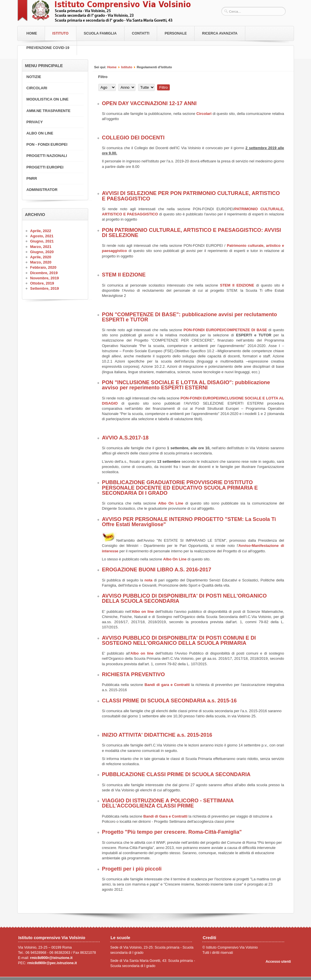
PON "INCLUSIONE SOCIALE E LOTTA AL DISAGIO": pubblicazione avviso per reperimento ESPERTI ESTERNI (186, 385)
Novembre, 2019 (45, 278)
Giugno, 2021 (42, 241)
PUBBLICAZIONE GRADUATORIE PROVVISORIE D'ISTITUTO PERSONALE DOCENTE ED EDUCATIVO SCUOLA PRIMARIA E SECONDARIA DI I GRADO (180, 488)
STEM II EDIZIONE (237, 285)
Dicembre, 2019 (44, 273)
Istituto (61, 33)
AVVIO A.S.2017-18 (125, 438)
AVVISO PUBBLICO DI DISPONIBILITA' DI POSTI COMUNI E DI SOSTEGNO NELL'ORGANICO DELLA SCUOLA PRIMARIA (179, 640)
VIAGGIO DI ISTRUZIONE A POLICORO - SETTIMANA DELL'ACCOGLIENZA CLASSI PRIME (168, 803)
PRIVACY (35, 122)
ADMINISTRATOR (42, 190)
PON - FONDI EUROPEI (47, 144)
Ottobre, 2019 (42, 283)
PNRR (32, 178)
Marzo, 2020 (41, 262)
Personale (176, 33)
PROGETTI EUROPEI (45, 167)
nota (148, 580)
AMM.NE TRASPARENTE (49, 111)
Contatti (141, 33)
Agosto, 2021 (42, 236)
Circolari (204, 114)
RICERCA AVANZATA (220, 33)
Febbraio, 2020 (43, 267)
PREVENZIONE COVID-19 (48, 48)
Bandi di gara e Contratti (167, 685)
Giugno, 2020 (42, 252)
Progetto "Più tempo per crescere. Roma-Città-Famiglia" (172, 832)
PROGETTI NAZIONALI (47, 156)
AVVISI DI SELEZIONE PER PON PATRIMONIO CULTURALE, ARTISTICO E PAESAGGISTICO (191, 196)
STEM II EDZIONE (124, 275)
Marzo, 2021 (41, 247)
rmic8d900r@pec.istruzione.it (52, 963)
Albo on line (143, 612)
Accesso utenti (278, 962)
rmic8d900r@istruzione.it (51, 958)
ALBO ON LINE (40, 133)
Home (32, 33)
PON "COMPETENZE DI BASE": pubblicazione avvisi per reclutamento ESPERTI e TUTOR (190, 317)
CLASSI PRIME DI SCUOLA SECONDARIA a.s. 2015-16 (169, 701)
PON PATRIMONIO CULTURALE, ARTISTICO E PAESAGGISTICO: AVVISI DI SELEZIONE (192, 233)
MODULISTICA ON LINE (48, 99)
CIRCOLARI (37, 88)
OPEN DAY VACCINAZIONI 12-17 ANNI (149, 103)
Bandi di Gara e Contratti (165, 816)
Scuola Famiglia (100, 33)
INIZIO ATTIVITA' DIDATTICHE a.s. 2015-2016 (157, 735)
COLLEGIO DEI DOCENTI (133, 138)
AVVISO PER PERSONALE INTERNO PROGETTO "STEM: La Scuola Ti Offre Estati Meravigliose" (189, 522)
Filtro (163, 87)
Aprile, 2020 (41, 257)
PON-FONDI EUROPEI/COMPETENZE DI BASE (225, 330)
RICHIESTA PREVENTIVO (133, 674)
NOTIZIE (34, 77)
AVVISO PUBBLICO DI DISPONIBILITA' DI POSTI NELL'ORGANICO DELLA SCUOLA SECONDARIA (184, 598)
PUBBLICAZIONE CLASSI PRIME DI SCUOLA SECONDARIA (176, 774)
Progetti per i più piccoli (132, 869)
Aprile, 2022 (41, 231)
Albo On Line (170, 503)
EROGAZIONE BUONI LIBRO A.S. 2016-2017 (157, 570)
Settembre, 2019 (45, 288)
